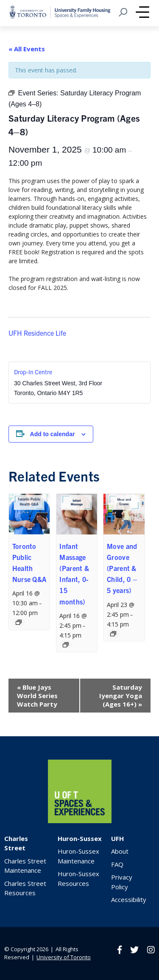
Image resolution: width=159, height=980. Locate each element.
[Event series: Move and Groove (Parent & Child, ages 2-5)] (113, 634)
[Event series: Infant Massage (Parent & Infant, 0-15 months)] (66, 645)
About (120, 851)
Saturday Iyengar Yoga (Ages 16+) (121, 696)
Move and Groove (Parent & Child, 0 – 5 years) (122, 568)
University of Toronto (64, 957)
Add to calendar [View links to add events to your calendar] (53, 434)
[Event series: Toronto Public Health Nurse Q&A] (19, 622)
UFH (117, 838)
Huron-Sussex (80, 838)
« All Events (27, 49)
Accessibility (129, 899)
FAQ (117, 864)
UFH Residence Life (37, 333)
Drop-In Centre (33, 372)
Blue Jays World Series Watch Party (37, 696)
